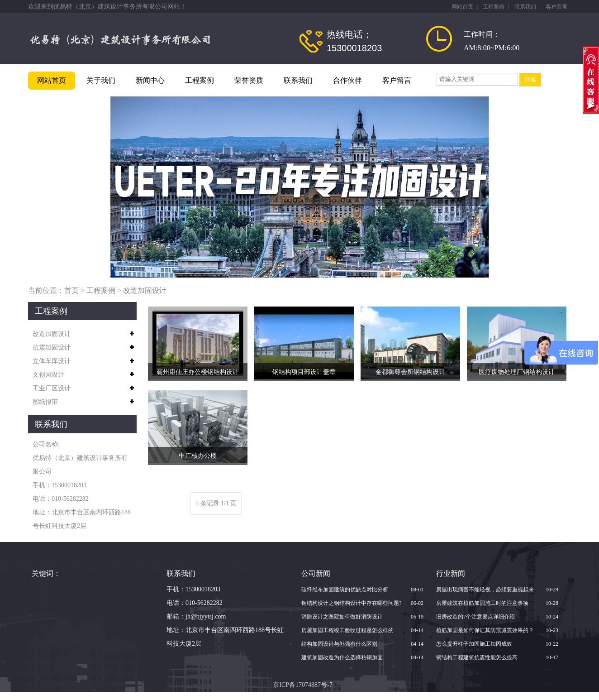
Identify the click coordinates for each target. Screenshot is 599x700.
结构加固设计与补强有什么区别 (339, 644)
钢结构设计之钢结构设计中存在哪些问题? (351, 603)
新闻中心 (150, 80)
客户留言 (556, 7)
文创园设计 (48, 375)
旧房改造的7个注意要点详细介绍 (475, 617)
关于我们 (101, 80)
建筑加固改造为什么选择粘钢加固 (342, 657)
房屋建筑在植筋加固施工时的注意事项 (482, 603)
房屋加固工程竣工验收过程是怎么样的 (347, 630)
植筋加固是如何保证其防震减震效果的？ (485, 630)
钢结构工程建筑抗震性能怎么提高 (477, 657)
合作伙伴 (347, 80)
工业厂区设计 (52, 388)
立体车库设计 (52, 361)
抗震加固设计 (52, 348)
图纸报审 (45, 402)
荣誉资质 (249, 80)
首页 (71, 290)
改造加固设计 (145, 290)
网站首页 (462, 7)
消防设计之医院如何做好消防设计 (342, 617)
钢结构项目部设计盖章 (304, 372)
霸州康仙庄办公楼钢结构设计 (198, 372)
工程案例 (494, 7)
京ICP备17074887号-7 (302, 685)
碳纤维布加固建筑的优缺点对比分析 (345, 590)
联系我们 (525, 7)
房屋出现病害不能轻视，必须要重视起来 (485, 590)
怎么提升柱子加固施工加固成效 (474, 644)
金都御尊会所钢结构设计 (410, 372)
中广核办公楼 (198, 456)
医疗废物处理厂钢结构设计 (517, 372)
